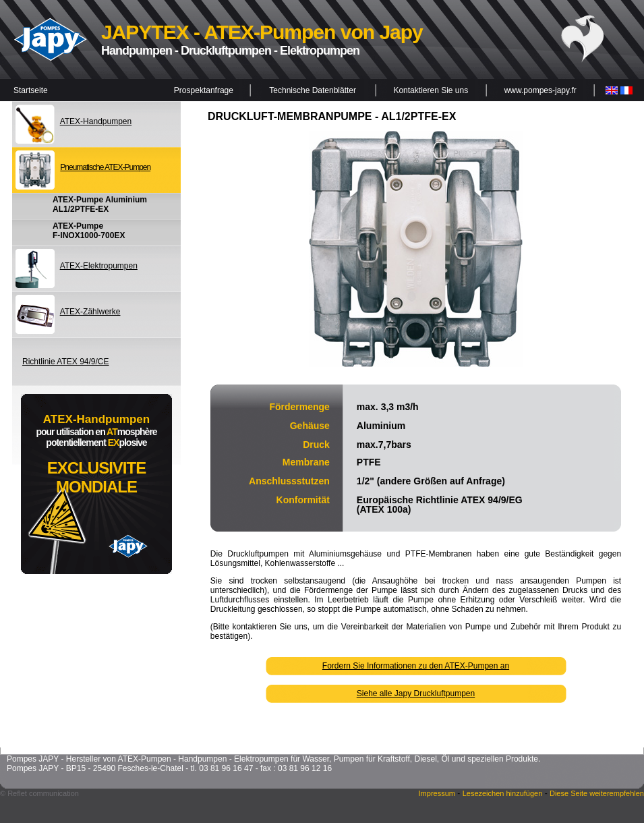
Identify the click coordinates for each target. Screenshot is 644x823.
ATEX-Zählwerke (90, 312)
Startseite (31, 90)
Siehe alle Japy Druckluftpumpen (416, 693)
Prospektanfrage (204, 90)
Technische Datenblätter (313, 90)
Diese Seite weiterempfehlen (597, 793)
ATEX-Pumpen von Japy (313, 32)
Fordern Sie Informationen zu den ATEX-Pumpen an (416, 666)
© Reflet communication (39, 793)
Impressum (437, 793)
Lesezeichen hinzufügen (503, 793)
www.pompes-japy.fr (540, 90)
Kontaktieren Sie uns (431, 90)
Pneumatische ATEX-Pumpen (105, 167)
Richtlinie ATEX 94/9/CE (66, 362)
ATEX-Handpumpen (96, 121)
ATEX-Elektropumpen (99, 266)
